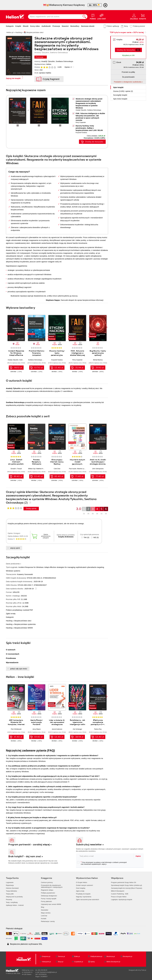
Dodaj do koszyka (126, 50)
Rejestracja (10, 885)
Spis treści (120, 99)
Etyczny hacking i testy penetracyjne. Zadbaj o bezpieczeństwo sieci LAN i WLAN (89, 128)
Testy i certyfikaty (12, 902)
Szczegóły (120, 95)
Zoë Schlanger (77, 729)
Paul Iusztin (73, 469)
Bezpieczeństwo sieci (23, 621)
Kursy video (35, 26)
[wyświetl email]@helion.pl (48, 972)
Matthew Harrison (42, 469)
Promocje (56, 26)
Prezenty (9, 900)
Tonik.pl (144, 970)
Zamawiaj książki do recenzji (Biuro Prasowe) (127, 888)
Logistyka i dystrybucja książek (122, 900)
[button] (106, 327)
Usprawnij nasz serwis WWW (51, 904)
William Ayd (32, 469)
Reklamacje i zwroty (48, 921)
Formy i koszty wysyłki (49, 899)
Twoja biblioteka (11, 891)
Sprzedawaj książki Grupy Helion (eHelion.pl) (126, 885)
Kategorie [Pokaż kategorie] (10, 26)
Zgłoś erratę (11, 614)
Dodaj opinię (31, 509)
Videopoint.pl (46, 962)
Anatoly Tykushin (48, 61)
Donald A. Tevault (16, 469)
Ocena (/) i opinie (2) (123, 91)
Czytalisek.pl (79, 962)
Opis (118, 87)
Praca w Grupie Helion (119, 897)
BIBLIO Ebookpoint (118, 891)
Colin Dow (57, 469)
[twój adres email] (105, 856)
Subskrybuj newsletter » (90, 845)
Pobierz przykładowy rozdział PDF (19, 610)
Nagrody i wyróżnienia (84, 897)
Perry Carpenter (81, 122)
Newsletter (45, 910)
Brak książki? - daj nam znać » (26, 856)
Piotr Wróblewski (16, 729)
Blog (43, 907)
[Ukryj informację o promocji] (105, 5)
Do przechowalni (128, 77)
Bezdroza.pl (111, 956)
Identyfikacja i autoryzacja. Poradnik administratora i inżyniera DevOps (37, 724)
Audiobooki (46, 26)
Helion (49, 64)
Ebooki (26, 26)
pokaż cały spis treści (19, 669)
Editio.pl (77, 956)
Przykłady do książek (83, 894)
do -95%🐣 (95, 5)
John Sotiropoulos (98, 469)
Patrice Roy (98, 729)
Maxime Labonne (83, 469)
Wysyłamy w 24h (128, 55)
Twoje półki (10, 894)
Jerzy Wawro (37, 729)
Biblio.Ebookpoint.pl (113, 962)
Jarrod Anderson (57, 729)
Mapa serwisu (46, 913)
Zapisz (138, 856)
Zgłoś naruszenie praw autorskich (88, 900)
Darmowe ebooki (88, 26)
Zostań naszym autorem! (84, 885)
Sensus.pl (61, 956)
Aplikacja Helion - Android (15, 905)
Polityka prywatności (48, 893)
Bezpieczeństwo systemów (25, 624)
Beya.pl (61, 962)
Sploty (93, 962)
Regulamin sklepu (47, 890)
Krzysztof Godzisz (81, 133)
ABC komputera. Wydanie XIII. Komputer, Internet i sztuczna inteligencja (16, 724)
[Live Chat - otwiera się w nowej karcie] (102, 17)
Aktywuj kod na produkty (14, 897)
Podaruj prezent (139, 26)
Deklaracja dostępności (49, 896)
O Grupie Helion (82, 882)
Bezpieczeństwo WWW (24, 628)
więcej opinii (15, 548)
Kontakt (44, 919)
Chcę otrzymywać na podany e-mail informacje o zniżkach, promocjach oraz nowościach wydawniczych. (102, 863)
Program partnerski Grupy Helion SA (124, 882)
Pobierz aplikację (113, 26)
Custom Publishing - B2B (120, 894)
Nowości (65, 26)
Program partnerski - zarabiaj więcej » (30, 845)
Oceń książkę (81, 888)
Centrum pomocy (47, 882)
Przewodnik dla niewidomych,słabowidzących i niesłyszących (52, 886)
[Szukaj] (84, 17)
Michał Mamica (98, 360)
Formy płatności (46, 901)
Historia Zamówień (12, 888)
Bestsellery (75, 26)
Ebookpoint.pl (127, 956)
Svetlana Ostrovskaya (64, 61)
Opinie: (68, 67)
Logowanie (10, 882)
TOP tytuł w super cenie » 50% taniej (127, 32)
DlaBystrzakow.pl (96, 956)
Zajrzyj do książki (13, 78)
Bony (126, 26)
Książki (18, 26)
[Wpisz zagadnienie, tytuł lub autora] (55, 17)
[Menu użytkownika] (134, 17)
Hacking (9, 621)
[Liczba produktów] (138, 50)
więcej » (104, 864)
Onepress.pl (46, 956)
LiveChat (44, 916)
